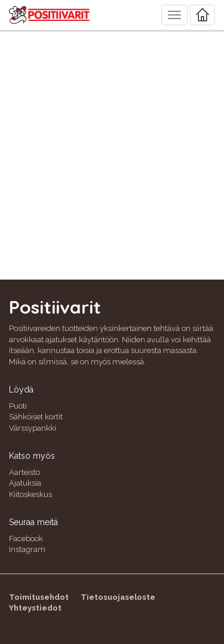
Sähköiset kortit (36, 417)
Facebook (26, 539)
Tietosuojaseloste (118, 597)
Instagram (27, 549)
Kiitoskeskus (30, 494)
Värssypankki (33, 428)
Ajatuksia (25, 483)
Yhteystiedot (35, 608)
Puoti (18, 406)
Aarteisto (24, 472)
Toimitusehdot (39, 597)
